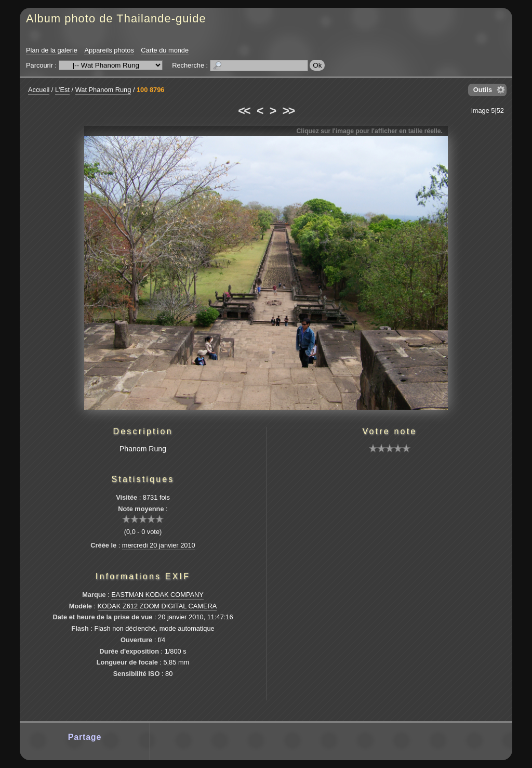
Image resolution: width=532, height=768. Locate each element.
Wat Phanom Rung (103, 90)
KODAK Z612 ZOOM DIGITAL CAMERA (157, 606)
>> (288, 111)
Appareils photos (109, 50)
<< (244, 111)
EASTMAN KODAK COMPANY (157, 595)
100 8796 (150, 90)
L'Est (62, 90)
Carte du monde (165, 50)
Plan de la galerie (52, 50)
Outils (483, 90)
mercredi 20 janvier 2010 (159, 545)
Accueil (39, 90)
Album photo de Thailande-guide (116, 18)
